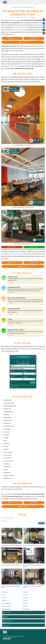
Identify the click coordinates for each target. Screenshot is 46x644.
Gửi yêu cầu (23, 42)
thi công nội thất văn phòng (20, 27)
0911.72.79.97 (12, 38)
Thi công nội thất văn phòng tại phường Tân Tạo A (34, 545)
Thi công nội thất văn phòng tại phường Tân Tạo (11, 565)
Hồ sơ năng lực (8, 613)
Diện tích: (17, 373)
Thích (12, 18)
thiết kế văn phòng (12, 66)
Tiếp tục (33, 382)
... (8, 282)
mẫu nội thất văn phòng (16, 254)
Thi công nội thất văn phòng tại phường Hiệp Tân (11, 545)
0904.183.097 (34, 38)
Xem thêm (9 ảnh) (12, 247)
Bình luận (19, 18)
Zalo (44, 27)
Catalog (6, 617)
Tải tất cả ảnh (34, 247)
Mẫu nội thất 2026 (8, 621)
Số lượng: (29, 378)
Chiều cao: (17, 378)
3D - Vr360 (7, 625)
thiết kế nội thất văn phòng (18, 30)
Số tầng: (29, 373)
